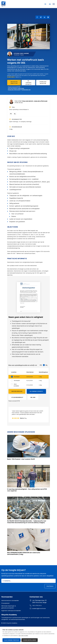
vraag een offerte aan (41, 101)
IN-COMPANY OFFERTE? (28, 83)
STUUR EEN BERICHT (17, 397)
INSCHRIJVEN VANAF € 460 (14, 83)
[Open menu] (54, 4)
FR (45, 4)
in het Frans (21, 88)
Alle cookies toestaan (12, 640)
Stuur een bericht (28, 101)
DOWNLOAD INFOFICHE (43, 83)
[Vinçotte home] (3, 4)
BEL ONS (33, 397)
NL (15, 114)
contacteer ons (26, 90)
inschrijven (50, 586)
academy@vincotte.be (39, 608)
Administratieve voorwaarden (10, 600)
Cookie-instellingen (30, 640)
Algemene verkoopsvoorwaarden (11, 611)
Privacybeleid (5, 603)
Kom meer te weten (23, 636)
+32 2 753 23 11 (37, 605)
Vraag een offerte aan (14, 90)
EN (50, 4)
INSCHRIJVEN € (17, 391)
